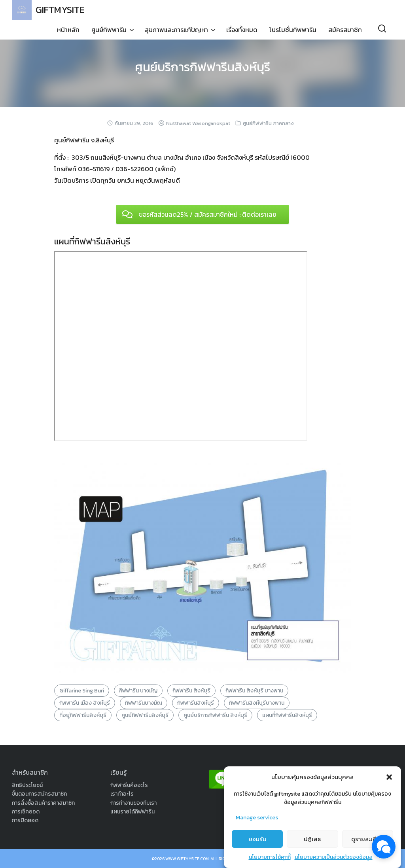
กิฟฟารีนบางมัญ (144, 703)
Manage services (257, 818)
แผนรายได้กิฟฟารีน (132, 812)
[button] (389, 777)
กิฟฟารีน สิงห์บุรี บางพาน (254, 691)
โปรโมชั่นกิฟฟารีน (293, 30)
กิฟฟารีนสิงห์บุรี (196, 703)
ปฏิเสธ (312, 839)
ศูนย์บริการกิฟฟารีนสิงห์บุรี (202, 67)
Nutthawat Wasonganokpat (198, 123)
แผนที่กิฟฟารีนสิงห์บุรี (287, 715)
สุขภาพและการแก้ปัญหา (176, 30)
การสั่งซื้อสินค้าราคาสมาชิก (43, 803)
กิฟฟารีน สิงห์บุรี (191, 691)
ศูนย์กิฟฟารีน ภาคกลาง (268, 123)
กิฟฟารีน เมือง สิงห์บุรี (85, 703)
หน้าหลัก (68, 30)
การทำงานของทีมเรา (133, 803)
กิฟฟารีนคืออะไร (129, 785)
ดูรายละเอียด (368, 839)
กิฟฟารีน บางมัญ (138, 691)
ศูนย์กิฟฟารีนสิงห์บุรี (145, 715)
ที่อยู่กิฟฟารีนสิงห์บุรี (83, 715)
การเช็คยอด (26, 812)
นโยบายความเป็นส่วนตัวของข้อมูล (334, 857)
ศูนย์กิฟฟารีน (109, 30)
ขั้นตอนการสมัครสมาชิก (39, 794)
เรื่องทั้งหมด (242, 30)
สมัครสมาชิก (345, 30)
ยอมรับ (257, 839)
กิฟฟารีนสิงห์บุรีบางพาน (257, 703)
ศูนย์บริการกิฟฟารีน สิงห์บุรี (215, 715)
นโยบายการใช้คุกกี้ (270, 857)
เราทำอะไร (122, 794)
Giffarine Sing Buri (82, 691)
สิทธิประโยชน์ (27, 785)
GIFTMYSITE (61, 10)
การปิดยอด (25, 820)
